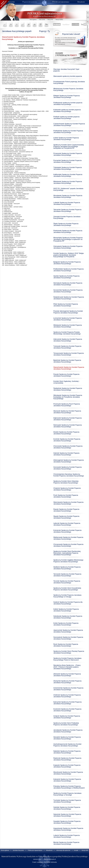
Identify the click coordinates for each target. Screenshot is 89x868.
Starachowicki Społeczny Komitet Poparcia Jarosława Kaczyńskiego (69, 368)
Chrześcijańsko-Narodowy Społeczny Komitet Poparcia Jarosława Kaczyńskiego (69, 475)
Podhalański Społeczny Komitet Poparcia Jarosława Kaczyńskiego (68, 132)
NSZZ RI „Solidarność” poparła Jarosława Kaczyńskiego (68, 189)
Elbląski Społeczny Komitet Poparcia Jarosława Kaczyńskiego (67, 97)
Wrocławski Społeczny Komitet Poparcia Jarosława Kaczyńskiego (68, 196)
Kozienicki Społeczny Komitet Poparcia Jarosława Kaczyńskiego (67, 710)
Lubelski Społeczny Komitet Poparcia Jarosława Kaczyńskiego (67, 203)
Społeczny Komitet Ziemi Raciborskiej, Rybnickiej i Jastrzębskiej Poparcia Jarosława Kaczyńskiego (67, 553)
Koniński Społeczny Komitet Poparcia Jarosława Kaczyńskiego (67, 440)
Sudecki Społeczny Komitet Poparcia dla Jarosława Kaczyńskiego (68, 603)
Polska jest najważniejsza (35, 850)
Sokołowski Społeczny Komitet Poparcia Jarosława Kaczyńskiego (68, 617)
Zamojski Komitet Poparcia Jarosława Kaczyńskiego (67, 217)
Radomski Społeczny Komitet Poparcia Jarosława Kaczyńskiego (67, 759)
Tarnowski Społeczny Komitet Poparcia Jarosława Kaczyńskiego (67, 575)
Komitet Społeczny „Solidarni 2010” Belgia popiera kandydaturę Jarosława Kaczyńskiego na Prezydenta (69, 255)
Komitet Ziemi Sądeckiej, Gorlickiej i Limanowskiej (66, 382)
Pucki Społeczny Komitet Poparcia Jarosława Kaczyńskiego (66, 496)
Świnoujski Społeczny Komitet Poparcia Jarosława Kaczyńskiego (68, 426)
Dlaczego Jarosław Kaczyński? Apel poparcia (66, 70)
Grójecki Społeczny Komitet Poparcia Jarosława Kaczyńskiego (67, 717)
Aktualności (49, 850)
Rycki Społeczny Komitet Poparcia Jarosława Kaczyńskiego (66, 645)
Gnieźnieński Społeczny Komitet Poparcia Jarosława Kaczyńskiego (68, 689)
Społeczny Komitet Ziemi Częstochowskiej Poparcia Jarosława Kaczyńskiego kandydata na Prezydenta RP (69, 146)
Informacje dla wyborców (63, 850)
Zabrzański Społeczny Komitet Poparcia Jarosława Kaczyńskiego (68, 340)
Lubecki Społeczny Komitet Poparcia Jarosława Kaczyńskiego (67, 836)
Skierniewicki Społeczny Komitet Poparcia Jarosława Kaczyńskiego (68, 503)
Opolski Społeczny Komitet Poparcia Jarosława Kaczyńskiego (66, 277)
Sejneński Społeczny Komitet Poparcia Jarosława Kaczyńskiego (67, 815)
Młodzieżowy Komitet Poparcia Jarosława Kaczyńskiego (68, 89)
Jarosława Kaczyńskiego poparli (17, 31)
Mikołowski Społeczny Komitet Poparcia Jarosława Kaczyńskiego (68, 182)
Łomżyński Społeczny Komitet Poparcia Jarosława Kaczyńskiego (68, 319)
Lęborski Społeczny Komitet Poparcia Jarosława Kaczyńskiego (67, 524)
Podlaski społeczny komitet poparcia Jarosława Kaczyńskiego (66, 118)
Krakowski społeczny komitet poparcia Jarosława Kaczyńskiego (67, 111)
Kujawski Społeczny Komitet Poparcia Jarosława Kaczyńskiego (67, 766)
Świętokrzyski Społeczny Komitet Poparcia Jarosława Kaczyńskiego (69, 298)
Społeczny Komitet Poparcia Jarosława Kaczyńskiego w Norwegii (67, 794)
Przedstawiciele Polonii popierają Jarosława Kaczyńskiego (69, 82)
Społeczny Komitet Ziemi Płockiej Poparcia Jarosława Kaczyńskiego (69, 652)
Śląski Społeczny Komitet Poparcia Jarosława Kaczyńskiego (66, 224)
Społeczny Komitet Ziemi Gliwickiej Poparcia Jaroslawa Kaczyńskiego (66, 482)
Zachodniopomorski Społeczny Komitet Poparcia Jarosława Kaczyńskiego (67, 745)
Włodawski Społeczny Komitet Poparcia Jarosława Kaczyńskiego (68, 326)
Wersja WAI (50, 20)
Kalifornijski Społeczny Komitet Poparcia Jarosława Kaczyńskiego (68, 175)
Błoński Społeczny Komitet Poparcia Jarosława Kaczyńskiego (66, 843)
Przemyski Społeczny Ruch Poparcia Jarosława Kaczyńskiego (67, 405)
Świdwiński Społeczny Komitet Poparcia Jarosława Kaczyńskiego (68, 389)
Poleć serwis (42, 20)
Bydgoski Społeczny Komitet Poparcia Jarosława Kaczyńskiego (67, 263)
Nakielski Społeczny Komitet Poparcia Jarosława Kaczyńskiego (67, 752)
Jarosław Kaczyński (18, 850)
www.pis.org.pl (37, 859)
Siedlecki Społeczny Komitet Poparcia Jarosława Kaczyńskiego (67, 568)
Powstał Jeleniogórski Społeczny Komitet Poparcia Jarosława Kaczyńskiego (68, 312)
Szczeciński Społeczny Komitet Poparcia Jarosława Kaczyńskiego (68, 291)
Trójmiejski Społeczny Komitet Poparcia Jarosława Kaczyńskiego (68, 168)
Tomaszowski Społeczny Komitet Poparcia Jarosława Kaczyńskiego (69, 354)
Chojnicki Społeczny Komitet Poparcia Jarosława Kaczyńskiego (67, 489)
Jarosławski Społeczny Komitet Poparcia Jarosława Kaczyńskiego (68, 731)
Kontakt (76, 850)
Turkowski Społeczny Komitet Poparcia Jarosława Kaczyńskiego (67, 347)
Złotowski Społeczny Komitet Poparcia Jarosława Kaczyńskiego (67, 675)
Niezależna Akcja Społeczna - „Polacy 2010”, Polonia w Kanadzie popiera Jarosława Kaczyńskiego (67, 667)
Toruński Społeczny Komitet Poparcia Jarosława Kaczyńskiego (67, 582)
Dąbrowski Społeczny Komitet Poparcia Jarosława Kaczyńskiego (68, 419)
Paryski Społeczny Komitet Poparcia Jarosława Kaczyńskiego (66, 375)
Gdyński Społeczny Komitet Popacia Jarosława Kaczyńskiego (66, 454)
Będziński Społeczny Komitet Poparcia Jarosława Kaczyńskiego (67, 361)
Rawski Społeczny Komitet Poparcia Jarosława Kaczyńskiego (66, 510)
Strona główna (33, 20)
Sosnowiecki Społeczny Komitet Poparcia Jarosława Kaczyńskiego (68, 638)
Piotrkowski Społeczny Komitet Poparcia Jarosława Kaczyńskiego (68, 231)
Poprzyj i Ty (44, 31)
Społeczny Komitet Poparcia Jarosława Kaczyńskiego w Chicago (67, 596)
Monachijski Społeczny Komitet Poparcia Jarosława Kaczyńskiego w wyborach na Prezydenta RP (68, 239)
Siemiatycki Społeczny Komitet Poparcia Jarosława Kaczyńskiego (68, 284)
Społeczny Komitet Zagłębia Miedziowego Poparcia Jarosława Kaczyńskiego (68, 561)
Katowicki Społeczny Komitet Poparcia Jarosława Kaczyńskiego (67, 780)
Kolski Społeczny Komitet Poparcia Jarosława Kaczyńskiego (66, 624)
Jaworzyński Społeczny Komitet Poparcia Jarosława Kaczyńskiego (68, 631)
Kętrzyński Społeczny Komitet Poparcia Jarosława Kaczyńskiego (67, 703)
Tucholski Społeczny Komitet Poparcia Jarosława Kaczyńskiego (67, 801)
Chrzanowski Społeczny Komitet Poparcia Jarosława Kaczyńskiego (68, 545)
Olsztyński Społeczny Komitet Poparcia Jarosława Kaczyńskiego (67, 682)
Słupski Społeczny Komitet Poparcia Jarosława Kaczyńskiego (66, 517)
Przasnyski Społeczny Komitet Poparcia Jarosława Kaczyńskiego (68, 154)
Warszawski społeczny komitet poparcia (68, 76)
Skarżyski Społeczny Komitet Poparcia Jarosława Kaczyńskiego (67, 412)
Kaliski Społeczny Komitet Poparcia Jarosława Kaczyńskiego (66, 610)
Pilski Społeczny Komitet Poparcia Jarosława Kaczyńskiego (66, 305)
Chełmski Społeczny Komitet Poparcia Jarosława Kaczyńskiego (67, 696)
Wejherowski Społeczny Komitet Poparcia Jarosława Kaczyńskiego (68, 538)
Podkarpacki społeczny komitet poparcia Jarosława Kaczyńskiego (68, 104)
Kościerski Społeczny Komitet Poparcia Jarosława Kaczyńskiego (67, 531)
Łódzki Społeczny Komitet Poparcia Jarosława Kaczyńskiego (66, 139)
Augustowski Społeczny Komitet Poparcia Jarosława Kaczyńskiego (68, 829)
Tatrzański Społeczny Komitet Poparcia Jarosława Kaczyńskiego (67, 210)
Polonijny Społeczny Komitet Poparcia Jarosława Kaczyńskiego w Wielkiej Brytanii (69, 787)
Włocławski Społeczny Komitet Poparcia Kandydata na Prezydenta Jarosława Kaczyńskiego (68, 397)
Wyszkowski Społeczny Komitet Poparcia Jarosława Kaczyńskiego (68, 773)
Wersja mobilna (59, 20)
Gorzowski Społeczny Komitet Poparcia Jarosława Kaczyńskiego (68, 468)
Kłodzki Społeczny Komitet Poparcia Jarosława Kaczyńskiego (66, 433)
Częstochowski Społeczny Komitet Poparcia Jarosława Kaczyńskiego (69, 125)
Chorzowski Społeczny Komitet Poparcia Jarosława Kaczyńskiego (68, 447)
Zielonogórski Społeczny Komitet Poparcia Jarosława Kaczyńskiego (69, 461)
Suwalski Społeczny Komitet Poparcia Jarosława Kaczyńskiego (67, 822)
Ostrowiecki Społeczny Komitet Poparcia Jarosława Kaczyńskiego (68, 247)
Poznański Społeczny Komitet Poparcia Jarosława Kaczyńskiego (67, 161)
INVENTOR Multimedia (50, 862)
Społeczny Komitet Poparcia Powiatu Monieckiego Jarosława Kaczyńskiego (67, 333)
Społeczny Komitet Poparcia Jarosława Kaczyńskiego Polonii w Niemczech (67, 659)
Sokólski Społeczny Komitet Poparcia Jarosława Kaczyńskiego (67, 808)
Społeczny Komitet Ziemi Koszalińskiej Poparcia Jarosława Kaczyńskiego (67, 589)
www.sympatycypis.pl (50, 859)
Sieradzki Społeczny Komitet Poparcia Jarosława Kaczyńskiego (67, 738)
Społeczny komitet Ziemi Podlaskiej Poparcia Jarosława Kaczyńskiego (66, 724)
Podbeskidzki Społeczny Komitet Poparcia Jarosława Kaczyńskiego (69, 270)
